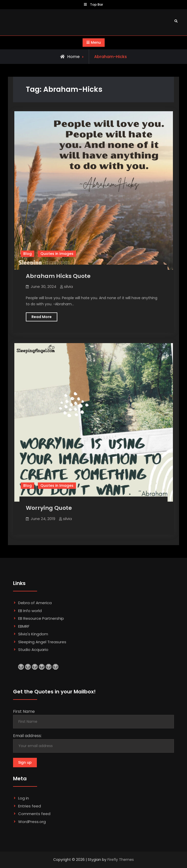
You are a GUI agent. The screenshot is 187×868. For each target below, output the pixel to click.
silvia (68, 286)
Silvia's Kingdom (33, 634)
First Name (24, 711)
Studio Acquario (33, 650)
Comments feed (34, 814)
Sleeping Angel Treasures (42, 642)
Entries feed (30, 806)
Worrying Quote (49, 508)
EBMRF (24, 626)
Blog (27, 254)
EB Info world (30, 611)
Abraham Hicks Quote (58, 276)
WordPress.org (32, 822)
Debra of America (35, 603)
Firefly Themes (121, 860)
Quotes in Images (57, 254)
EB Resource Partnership (41, 618)
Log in (24, 798)
